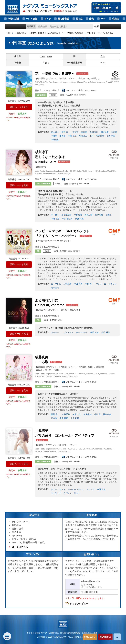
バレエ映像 (31, 19)
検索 (97, 26)
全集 (92, 19)
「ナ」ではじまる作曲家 (72, 33)
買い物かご (105, 637)
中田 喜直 (101, 33)
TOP (8, 33)
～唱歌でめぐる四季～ (62, 74)
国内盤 (79, 19)
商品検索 (31, 26)
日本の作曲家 (21, 33)
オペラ (47, 19)
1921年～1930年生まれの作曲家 (44, 33)
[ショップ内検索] (65, 27)
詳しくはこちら (20, 547)
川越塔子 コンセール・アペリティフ (65, 435)
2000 (49, 56)
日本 (103, 56)
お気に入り (90, 637)
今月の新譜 (13, 19)
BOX (103, 19)
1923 (43, 56)
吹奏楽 (116, 19)
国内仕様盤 (63, 19)
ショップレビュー (79, 604)
